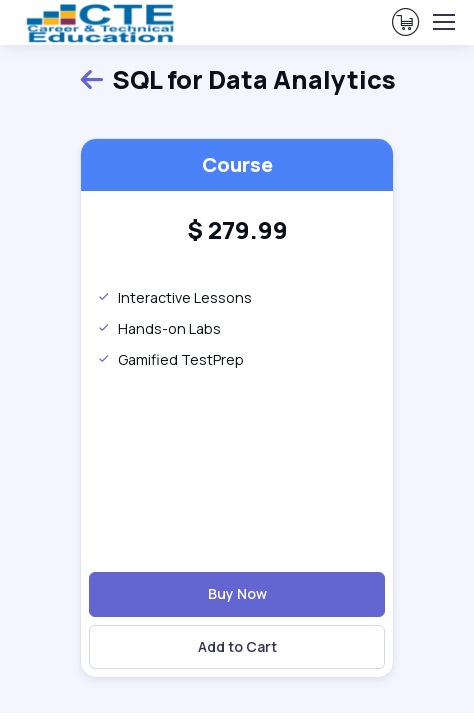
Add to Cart (237, 646)
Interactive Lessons (174, 297)
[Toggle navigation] (443, 22)
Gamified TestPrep (170, 359)
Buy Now (237, 593)
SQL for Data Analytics (237, 80)
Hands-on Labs (159, 328)
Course (237, 164)
